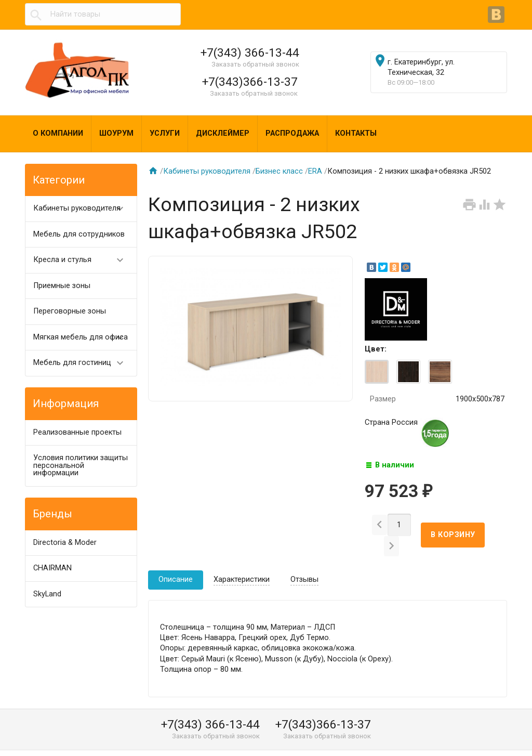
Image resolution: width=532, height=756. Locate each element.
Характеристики (242, 563)
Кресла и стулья (83, 260)
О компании (58, 133)
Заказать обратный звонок (255, 64)
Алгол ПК (50, 745)
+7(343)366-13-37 (250, 82)
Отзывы (304, 563)
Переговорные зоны (70, 311)
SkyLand (47, 594)
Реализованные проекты (77, 432)
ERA (315, 171)
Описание (176, 563)
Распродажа (292, 133)
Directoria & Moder (65, 543)
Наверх (488, 737)
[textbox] (103, 15)
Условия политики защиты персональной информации (81, 465)
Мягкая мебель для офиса (83, 338)
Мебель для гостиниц (83, 363)
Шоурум (116, 133)
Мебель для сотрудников (79, 234)
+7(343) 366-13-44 (250, 53)
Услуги (165, 133)
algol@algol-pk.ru (358, 745)
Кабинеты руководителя (83, 209)
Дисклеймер (223, 133)
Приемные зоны (62, 286)
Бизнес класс (279, 171)
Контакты (356, 133)
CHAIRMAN (52, 568)
